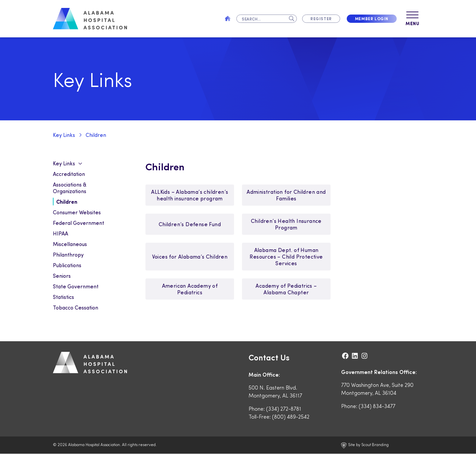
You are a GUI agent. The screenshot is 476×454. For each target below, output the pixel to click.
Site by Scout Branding (365, 445)
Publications (67, 265)
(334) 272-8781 (284, 409)
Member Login (372, 19)
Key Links (64, 135)
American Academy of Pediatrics (190, 289)
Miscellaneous (70, 244)
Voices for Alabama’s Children (190, 257)
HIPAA (60, 234)
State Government (76, 287)
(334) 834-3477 (377, 406)
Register (321, 19)
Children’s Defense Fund (190, 224)
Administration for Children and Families (286, 195)
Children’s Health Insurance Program (286, 224)
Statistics (63, 297)
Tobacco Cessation (76, 308)
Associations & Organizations (70, 188)
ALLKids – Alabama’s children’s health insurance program (190, 195)
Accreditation (69, 174)
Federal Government (79, 223)
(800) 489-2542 (291, 417)
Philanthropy (68, 255)
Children (96, 135)
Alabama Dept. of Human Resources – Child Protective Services (286, 257)
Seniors (62, 276)
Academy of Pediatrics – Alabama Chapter (286, 289)
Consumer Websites (77, 212)
